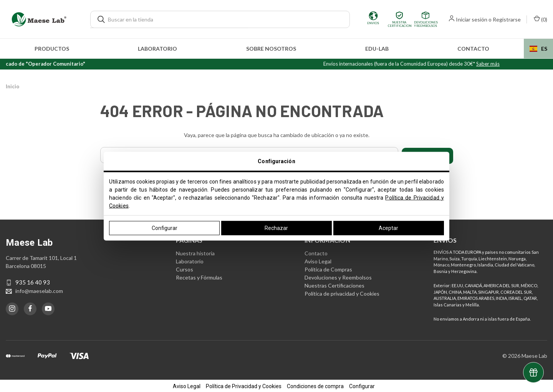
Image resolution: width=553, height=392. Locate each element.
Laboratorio (157, 49)
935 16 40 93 (33, 281)
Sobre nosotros (271, 49)
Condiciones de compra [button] (315, 385)
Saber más (501, 64)
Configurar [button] (362, 385)
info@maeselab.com (39, 290)
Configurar (165, 228)
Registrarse (507, 19)
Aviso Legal (318, 260)
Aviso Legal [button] (187, 385)
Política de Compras (328, 268)
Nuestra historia (195, 252)
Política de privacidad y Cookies (342, 292)
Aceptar (388, 228)
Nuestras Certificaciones (334, 284)
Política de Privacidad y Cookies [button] (244, 385)
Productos (52, 49)
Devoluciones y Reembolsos (338, 276)
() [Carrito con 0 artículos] (541, 19)
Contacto (473, 49)
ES (538, 49)
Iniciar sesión (472, 19)
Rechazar (276, 228)
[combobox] (538, 49)
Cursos (185, 268)
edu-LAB (377, 49)
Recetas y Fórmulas (199, 276)
